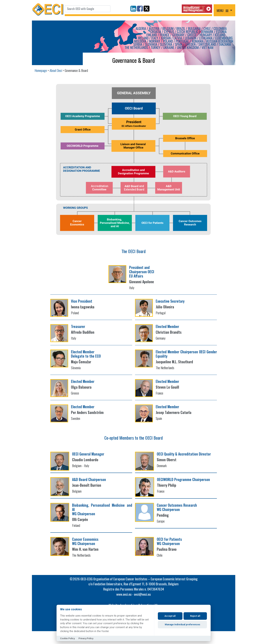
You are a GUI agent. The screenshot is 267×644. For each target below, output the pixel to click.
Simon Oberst (167, 460)
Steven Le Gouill (167, 387)
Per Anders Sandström (87, 412)
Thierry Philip (167, 485)
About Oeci (56, 70)
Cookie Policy (67, 638)
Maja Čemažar (81, 362)
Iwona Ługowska (83, 307)
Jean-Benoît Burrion (87, 485)
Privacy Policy (86, 638)
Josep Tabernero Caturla (174, 412)
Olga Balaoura (81, 387)
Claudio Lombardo (85, 460)
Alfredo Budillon (83, 332)
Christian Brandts (169, 332)
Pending (163, 515)
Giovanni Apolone (142, 282)
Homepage (41, 70)
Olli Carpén (80, 519)
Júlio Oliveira (165, 307)
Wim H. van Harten (85, 549)
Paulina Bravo (167, 549)
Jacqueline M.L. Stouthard (174, 362)
